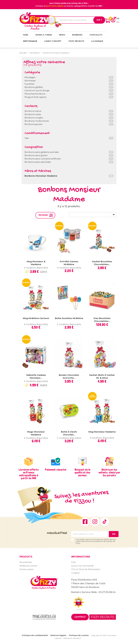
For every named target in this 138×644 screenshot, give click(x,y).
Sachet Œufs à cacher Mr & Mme (102, 376)
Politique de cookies (79, 635)
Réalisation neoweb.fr (72, 638)
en (118, 22)
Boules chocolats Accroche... (69, 376)
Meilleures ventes (28, 566)
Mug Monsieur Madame (102, 432)
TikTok (105, 522)
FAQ (73, 562)
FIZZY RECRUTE (103, 617)
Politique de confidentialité (35, 635)
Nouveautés (26, 562)
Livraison (76, 573)
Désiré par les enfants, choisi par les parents (109, 472)
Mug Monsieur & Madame (36, 263)
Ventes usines (26, 569)
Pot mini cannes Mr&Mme (69, 263)
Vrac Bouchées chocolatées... (102, 320)
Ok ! (99, 20)
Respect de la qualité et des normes (82, 472)
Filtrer (43, 215)
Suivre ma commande (82, 566)
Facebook (85, 522)
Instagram (95, 522)
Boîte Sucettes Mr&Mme (69, 318)
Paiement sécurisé (56, 470)
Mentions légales (58, 635)
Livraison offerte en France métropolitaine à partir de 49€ (29, 474)
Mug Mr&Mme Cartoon (36, 318)
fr (118, 19)
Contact (80, 617)
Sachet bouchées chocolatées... (102, 263)
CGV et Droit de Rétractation (86, 569)
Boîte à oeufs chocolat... (69, 433)
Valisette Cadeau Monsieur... (36, 376)
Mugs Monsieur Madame (36, 433)
